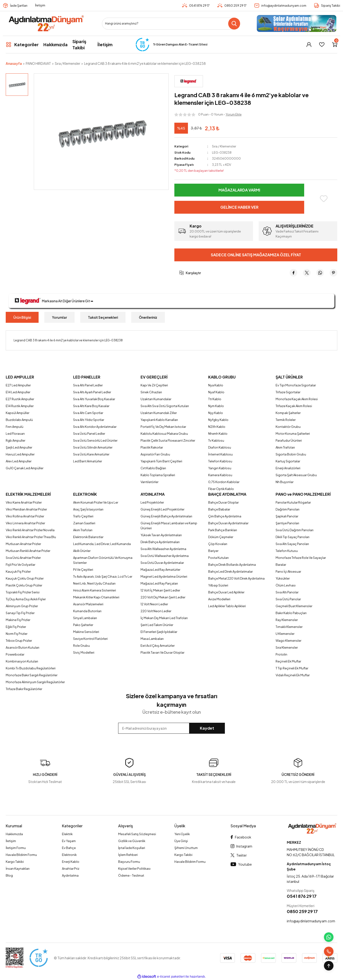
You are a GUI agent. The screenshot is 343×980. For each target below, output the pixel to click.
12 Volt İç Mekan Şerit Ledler (160, 590)
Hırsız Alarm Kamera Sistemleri (95, 590)
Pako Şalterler (83, 625)
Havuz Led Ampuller (20, 454)
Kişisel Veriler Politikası (134, 869)
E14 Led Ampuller (18, 392)
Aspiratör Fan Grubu (155, 454)
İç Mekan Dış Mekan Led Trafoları (164, 618)
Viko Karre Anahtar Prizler (24, 502)
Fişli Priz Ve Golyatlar (20, 565)
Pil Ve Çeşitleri (83, 570)
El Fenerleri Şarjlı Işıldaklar (159, 632)
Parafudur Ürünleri (289, 440)
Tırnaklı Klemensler (289, 627)
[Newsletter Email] (171, 728)
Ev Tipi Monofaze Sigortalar (296, 385)
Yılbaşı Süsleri (218, 585)
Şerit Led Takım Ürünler (157, 625)
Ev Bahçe (69, 848)
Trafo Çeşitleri (83, 516)
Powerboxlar (15, 654)
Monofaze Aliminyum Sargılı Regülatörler (35, 682)
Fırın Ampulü (15, 427)
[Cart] (335, 45)
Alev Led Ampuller (19, 461)
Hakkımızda (14, 834)
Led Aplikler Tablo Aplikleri (227, 606)
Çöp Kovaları (218, 544)
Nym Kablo (216, 406)
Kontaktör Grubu (288, 427)
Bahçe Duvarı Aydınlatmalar (228, 523)
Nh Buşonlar (285, 482)
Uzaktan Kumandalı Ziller (159, 413)
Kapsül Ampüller (18, 413)
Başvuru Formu (129, 862)
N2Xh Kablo (217, 427)
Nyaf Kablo (216, 392)
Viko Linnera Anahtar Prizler (25, 523)
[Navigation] (22, 45)
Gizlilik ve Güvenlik (132, 841)
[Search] (171, 24)
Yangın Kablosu (220, 468)
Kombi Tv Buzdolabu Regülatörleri (31, 668)
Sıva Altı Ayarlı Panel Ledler (92, 392)
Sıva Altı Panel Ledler (88, 385)
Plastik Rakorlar (152, 447)
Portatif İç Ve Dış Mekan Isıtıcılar (163, 427)
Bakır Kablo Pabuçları (291, 613)
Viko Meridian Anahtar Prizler (26, 509)
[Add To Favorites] (324, 199)
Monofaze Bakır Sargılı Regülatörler (32, 675)
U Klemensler (285, 634)
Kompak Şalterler (288, 413)
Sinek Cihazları (151, 392)
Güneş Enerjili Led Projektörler (162, 509)
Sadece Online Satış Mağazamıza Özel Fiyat (256, 255)
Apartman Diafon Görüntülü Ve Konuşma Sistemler (103, 560)
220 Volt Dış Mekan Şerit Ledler (163, 597)
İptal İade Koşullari (132, 848)
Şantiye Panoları (287, 523)
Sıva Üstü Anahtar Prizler (23, 558)
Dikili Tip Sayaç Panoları (293, 537)
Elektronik (69, 855)
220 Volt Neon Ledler (156, 611)
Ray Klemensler (287, 620)
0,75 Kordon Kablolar (224, 482)
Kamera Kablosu (220, 475)
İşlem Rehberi (128, 855)
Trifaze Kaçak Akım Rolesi (294, 406)
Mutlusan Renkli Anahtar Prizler (28, 551)
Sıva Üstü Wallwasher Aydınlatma (165, 556)
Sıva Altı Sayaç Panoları (292, 544)
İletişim (40, 5)
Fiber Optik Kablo (221, 489)
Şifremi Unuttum (186, 848)
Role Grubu (81, 646)
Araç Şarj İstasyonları (88, 509)
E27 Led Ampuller (18, 385)
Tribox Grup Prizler (19, 641)
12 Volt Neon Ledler (154, 604)
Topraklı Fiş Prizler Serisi (23, 592)
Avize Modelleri (219, 599)
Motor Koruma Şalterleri (293, 434)
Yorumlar (59, 317)
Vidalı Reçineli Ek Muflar (293, 675)
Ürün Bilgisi (22, 317)
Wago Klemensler (288, 641)
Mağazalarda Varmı (239, 190)
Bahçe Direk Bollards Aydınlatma (232, 565)
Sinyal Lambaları (85, 618)
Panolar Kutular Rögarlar (293, 502)
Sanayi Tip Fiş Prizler (20, 613)
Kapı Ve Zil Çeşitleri (154, 385)
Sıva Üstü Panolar (288, 599)
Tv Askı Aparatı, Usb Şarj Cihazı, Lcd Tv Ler (103, 576)
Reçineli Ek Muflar (288, 661)
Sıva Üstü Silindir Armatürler (93, 447)
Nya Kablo (216, 385)
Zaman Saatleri (84, 523)
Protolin (281, 654)
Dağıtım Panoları (288, 509)
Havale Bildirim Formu (21, 855)
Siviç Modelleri (84, 652)
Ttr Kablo (215, 399)
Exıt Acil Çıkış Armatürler (158, 646)
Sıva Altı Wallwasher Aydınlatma (163, 549)
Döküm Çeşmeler (221, 537)
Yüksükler (283, 578)
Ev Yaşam (69, 841)
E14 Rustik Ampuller (20, 406)
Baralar (281, 565)
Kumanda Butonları (87, 611)
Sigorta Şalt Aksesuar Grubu (296, 475)
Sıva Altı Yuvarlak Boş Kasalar (94, 399)
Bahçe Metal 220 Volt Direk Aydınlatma (236, 578)
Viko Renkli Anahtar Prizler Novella (30, 530)
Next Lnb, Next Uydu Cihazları (94, 583)
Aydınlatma (70, 875)
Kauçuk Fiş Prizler (18, 571)
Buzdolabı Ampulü (19, 420)
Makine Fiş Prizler (18, 620)
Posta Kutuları (218, 558)
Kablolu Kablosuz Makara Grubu (164, 434)
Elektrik (67, 834)
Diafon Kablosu (220, 447)
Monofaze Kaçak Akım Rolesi (297, 399)
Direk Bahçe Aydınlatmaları (160, 542)
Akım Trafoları (285, 447)
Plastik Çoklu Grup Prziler (24, 585)
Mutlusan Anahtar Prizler (23, 544)
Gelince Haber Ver (239, 207)
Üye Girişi (181, 841)
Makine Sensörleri (86, 632)
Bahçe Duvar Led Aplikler (226, 592)
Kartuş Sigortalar (288, 461)
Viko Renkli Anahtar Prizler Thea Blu (31, 537)
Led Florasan (15, 434)
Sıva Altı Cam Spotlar (88, 413)
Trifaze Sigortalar (288, 392)
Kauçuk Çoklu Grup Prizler (25, 578)
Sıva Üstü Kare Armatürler (91, 454)
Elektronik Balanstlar (88, 537)
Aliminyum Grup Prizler (22, 606)
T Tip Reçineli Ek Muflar (292, 668)
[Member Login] (309, 45)
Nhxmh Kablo (218, 434)
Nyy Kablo (216, 413)
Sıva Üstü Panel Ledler (89, 434)
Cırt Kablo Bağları (153, 468)
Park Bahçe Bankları (223, 530)
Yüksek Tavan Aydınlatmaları (161, 535)
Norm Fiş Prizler (17, 634)
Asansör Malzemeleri (88, 604)
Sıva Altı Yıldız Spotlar (89, 420)
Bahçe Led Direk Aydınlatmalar (230, 571)
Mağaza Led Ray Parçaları (159, 583)
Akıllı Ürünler (82, 551)
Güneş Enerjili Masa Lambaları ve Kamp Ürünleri (169, 526)
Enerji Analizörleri (288, 468)
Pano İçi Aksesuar (288, 571)
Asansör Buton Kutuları (23, 647)
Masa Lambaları (152, 639)
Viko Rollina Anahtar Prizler (25, 516)
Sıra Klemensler (287, 647)
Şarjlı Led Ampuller (19, 447)
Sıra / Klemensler (224, 146)
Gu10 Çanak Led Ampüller (25, 468)
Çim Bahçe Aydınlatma (225, 516)
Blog (9, 875)
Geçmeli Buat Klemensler (294, 606)
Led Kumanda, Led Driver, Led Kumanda (102, 544)
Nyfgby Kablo (218, 420)
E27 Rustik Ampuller (20, 399)
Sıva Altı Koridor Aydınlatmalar (95, 427)
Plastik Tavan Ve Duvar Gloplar (162, 652)
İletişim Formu (16, 848)
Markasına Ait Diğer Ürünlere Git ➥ (53, 301)
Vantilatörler (149, 482)
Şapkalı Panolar (287, 516)
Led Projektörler (152, 502)
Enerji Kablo (71, 862)
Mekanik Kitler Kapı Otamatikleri (96, 597)
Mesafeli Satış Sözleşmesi (137, 834)
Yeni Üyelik (182, 834)
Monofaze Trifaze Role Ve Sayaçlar (301, 558)
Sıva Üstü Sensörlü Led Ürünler (95, 440)
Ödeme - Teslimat (131, 875)
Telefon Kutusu (287, 551)
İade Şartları (19, 5)
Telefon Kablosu (220, 461)
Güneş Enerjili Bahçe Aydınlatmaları (166, 516)
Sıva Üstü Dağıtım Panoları (295, 530)
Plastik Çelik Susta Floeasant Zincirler (168, 440)
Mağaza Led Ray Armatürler (160, 570)
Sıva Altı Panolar (287, 592)
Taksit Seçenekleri (103, 317)
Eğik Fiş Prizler (16, 627)
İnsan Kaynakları (18, 869)
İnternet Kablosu (220, 454)
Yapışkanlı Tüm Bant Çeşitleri (161, 461)
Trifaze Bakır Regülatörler (24, 689)
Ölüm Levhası (286, 585)
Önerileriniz (148, 317)
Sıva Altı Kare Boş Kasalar (91, 406)
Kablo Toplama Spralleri (158, 475)
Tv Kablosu (216, 440)
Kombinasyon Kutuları (22, 661)
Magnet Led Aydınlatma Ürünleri (164, 576)
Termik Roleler (286, 420)
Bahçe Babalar (219, 509)
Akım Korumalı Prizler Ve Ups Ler (96, 502)
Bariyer (213, 551)
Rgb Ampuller (15, 440)
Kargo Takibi (15, 862)
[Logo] (46, 23)
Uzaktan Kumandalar (156, 399)
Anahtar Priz (71, 869)
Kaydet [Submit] (207, 728)
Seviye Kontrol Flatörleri (90, 639)
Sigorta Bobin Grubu (291, 454)
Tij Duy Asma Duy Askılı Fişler (26, 599)
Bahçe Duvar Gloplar (223, 502)
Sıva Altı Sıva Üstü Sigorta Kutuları (165, 406)
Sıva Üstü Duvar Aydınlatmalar (162, 563)
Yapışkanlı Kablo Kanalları (159, 420)
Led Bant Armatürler (88, 461)
